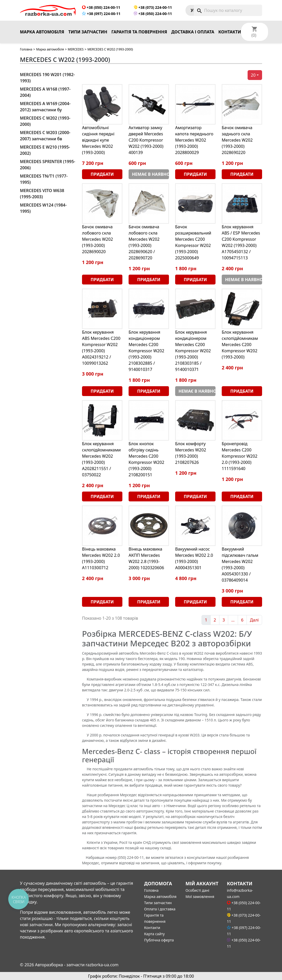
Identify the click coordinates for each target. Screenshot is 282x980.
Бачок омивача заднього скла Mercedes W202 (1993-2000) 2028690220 (237, 140)
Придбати (102, 174)
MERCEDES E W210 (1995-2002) (45, 150)
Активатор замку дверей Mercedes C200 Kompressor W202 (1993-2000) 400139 (146, 140)
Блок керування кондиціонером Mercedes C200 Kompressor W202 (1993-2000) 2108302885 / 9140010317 (146, 351)
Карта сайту (154, 934)
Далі (254, 620)
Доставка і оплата (193, 32)
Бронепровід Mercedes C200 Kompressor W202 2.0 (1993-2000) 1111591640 (240, 456)
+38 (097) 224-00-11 (101, 14)
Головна (26, 49)
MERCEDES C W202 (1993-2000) (45, 121)
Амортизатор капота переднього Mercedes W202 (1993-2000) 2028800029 (194, 140)
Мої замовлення (200, 897)
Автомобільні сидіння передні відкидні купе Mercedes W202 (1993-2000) (98, 140)
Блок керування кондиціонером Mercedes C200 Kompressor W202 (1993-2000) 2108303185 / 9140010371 (193, 351)
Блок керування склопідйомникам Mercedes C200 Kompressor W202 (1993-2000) (240, 345)
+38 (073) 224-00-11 (153, 7)
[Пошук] (228, 10)
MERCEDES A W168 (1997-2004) (45, 92)
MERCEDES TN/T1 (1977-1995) (44, 179)
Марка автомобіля (42, 32)
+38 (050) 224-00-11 (101, 7)
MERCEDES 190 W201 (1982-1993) (47, 78)
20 (253, 75)
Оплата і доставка (160, 909)
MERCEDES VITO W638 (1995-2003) (42, 194)
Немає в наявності (150, 174)
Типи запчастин (88, 32)
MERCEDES (76, 49)
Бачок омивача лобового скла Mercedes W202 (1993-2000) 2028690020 (98, 239)
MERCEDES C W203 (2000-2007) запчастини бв (45, 136)
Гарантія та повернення (139, 32)
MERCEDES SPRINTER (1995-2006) (48, 165)
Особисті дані (197, 890)
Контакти (230, 32)
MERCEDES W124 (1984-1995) (43, 208)
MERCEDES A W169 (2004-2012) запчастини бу (45, 107)
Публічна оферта (159, 940)
